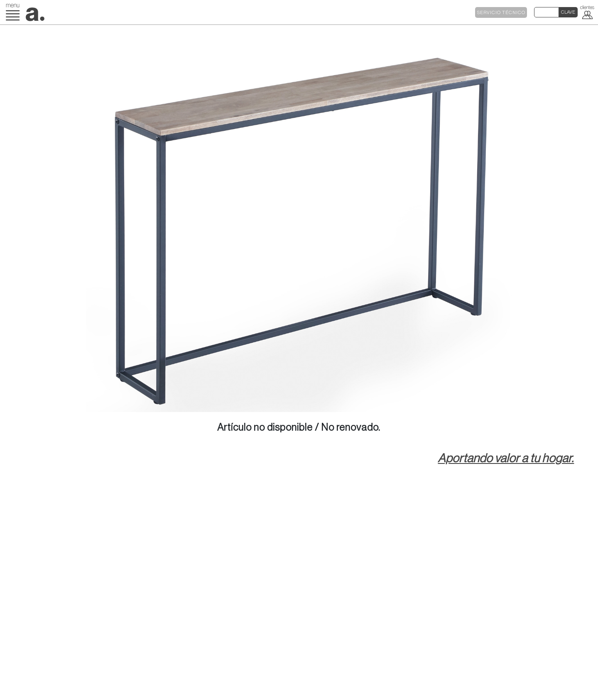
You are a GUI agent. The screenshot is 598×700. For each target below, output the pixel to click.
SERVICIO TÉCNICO (501, 13)
